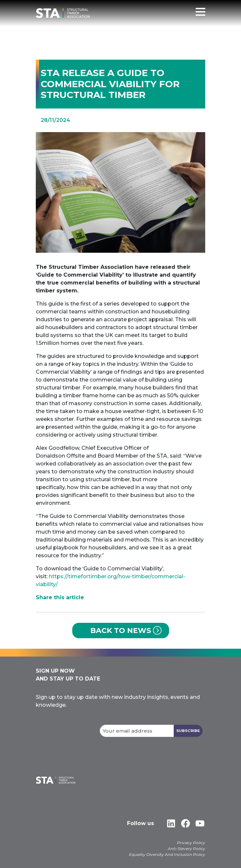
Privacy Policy (191, 843)
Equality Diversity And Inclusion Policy (167, 854)
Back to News (121, 631)
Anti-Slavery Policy (186, 848)
